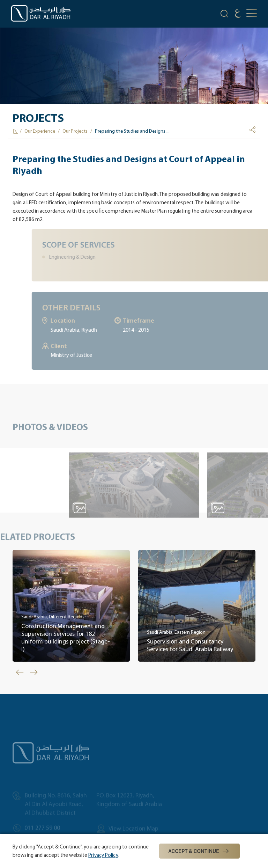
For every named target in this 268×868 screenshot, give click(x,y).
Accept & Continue (199, 851)
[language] (238, 14)
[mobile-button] (252, 14)
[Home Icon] (16, 131)
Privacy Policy (103, 855)
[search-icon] (224, 15)
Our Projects (75, 131)
